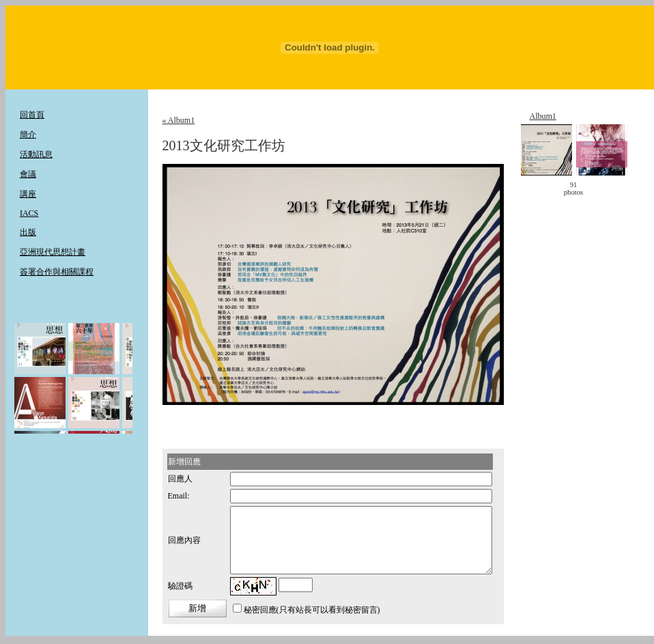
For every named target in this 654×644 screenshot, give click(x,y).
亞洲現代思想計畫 (53, 252)
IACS (29, 213)
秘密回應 (260, 610)
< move (543, 188)
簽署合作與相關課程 (57, 272)
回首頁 (32, 115)
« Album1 (179, 120)
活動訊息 (36, 154)
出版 (28, 232)
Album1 (542, 116)
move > (603, 188)
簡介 (28, 135)
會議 (28, 174)
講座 (28, 194)
